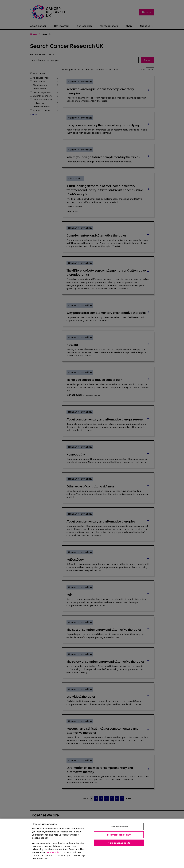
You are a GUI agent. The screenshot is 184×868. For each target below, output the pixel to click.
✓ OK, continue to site (119, 843)
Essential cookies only (119, 835)
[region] (92, 843)
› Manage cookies (119, 827)
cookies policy (53, 852)
